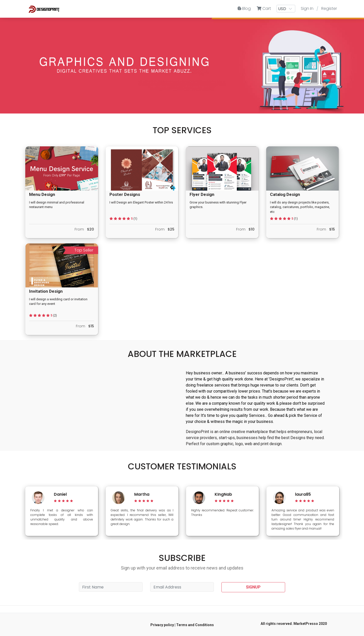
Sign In (307, 8)
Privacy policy (162, 625)
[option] (62, 511)
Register (329, 8)
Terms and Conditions (195, 625)
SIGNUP (253, 587)
